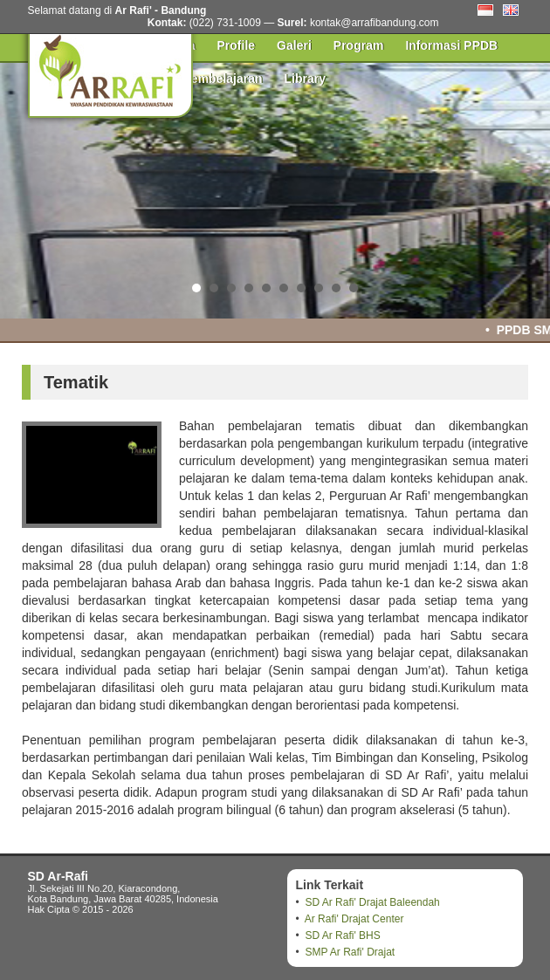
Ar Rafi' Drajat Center (354, 919)
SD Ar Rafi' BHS (342, 935)
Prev (23, 188)
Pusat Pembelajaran (205, 79)
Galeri (294, 45)
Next (527, 188)
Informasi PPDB (451, 45)
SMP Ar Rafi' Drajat (350, 952)
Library (305, 79)
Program (359, 45)
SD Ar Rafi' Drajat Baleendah (372, 902)
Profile (237, 45)
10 (354, 288)
